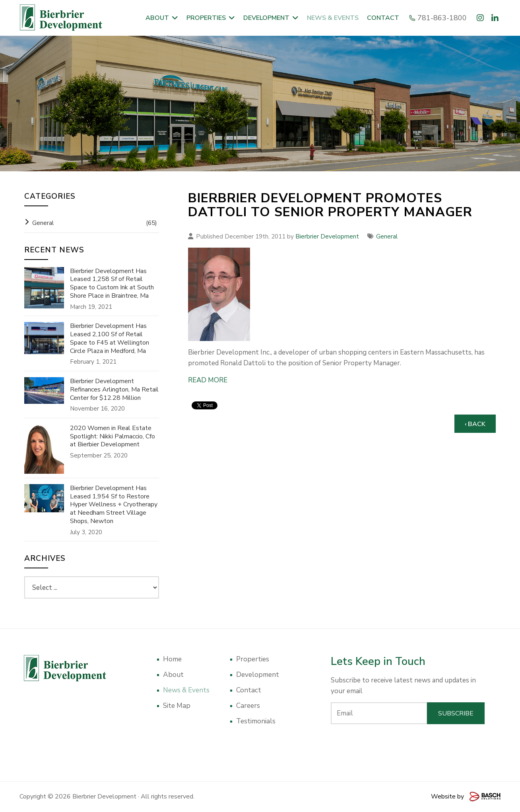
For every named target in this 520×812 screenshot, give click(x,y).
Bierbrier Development (327, 236)
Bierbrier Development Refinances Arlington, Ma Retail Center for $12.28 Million (114, 390)
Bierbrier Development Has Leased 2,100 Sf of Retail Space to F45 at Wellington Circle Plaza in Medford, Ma (110, 338)
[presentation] (408, 746)
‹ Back (475, 424)
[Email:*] (379, 713)
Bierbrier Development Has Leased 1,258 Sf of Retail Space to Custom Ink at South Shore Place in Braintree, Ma (112, 284)
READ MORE (208, 380)
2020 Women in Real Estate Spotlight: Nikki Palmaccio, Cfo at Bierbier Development (113, 436)
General (387, 236)
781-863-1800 (439, 18)
